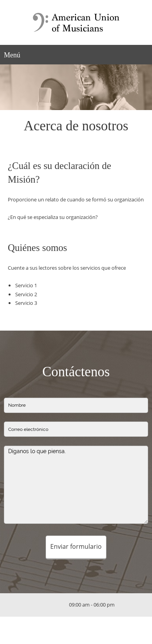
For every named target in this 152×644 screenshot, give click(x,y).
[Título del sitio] (76, 22)
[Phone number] (40, 605)
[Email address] (51, 605)
